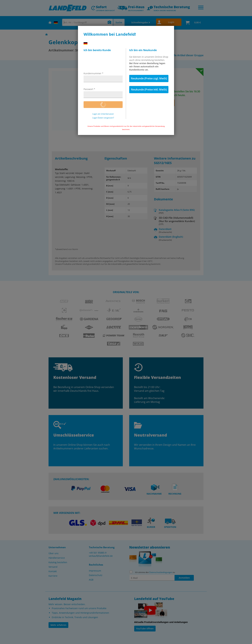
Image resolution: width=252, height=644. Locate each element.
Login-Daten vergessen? (103, 118)
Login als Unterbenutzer (103, 114)
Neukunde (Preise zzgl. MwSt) (149, 78)
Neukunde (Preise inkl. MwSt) (149, 89)
